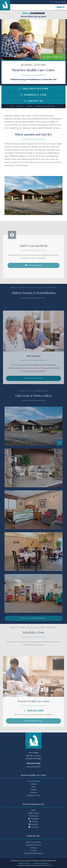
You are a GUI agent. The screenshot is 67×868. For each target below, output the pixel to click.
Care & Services (34, 781)
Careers (34, 790)
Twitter (34, 822)
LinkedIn (34, 824)
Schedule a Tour (33, 95)
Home (12, 106)
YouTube (33, 827)
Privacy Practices (41, 863)
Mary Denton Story (34, 845)
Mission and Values (33, 842)
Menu (61, 8)
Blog (33, 787)
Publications (34, 816)
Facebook (33, 819)
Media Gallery (33, 813)
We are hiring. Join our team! (33, 15)
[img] (20, 89)
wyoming (29, 106)
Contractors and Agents (33, 853)
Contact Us (33, 101)
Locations (20, 106)
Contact (33, 793)
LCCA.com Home (58, 2)
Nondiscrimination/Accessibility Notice (35, 865)
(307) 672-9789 (34, 763)
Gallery (33, 784)
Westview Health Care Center (45, 106)
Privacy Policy (25, 863)
